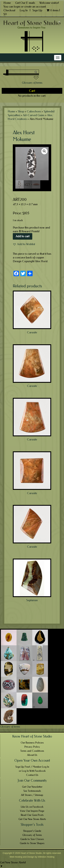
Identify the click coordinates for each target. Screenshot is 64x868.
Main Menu (10, 58)
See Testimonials (32, 791)
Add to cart (23, 236)
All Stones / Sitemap (32, 795)
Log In (24, 10)
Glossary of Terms (32, 835)
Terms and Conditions (32, 751)
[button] (24, 244)
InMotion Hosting (46, 857)
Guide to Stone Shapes (32, 843)
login (17, 6)
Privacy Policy (32, 747)
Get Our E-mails (25, 3)
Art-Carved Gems (34, 115)
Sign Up (37, 10)
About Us (32, 755)
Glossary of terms (32, 83)
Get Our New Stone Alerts (32, 819)
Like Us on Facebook (32, 807)
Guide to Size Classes (32, 839)
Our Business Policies (32, 743)
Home (7, 3)
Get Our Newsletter (32, 787)
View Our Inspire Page (32, 811)
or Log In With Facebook (32, 771)
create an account (35, 6)
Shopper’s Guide (32, 831)
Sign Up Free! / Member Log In (32, 767)
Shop (21, 111)
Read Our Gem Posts (32, 815)
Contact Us (32, 775)
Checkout (9, 10)
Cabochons (34, 111)
